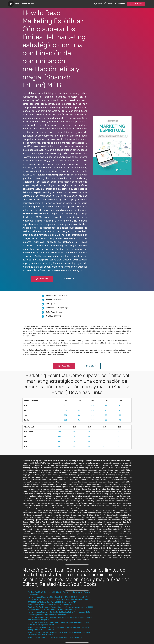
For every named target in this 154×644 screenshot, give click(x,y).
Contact (120, 4)
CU (79, 406)
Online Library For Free (24, 4)
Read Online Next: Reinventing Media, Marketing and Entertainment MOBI (55, 637)
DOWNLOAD (136, 4)
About (108, 4)
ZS (106, 406)
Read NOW (42, 279)
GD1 (93, 406)
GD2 (66, 406)
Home (98, 4)
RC (120, 406)
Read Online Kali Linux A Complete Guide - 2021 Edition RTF (50, 605)
